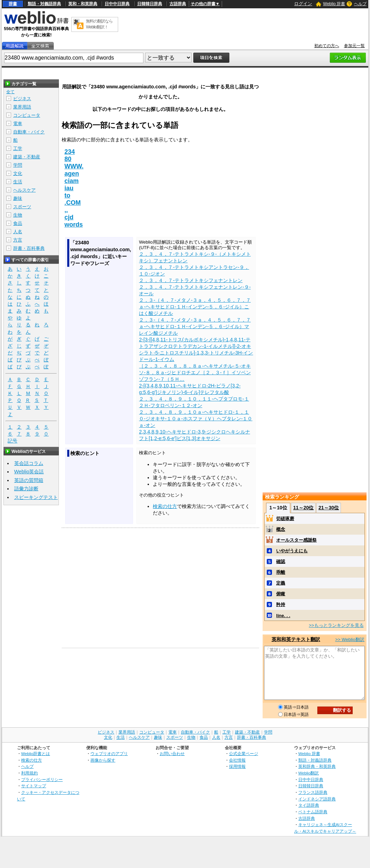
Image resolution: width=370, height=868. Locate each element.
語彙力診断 (26, 489)
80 (68, 159)
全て (10, 92)
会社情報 (237, 760)
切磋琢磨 (285, 519)
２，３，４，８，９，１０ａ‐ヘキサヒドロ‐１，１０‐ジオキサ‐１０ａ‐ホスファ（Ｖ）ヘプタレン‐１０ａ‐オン (196, 419)
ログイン (303, 4)
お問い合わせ (172, 753)
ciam (72, 181)
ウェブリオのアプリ (109, 753)
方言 (18, 240)
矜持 (281, 604)
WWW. (74, 166)
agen (72, 174)
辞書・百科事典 (29, 248)
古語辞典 (178, 4)
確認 (281, 562)
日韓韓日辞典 (150, 4)
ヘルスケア (24, 190)
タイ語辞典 (309, 805)
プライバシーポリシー (42, 779)
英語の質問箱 (29, 480)
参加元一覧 (354, 46)
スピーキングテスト (36, 497)
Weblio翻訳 (309, 773)
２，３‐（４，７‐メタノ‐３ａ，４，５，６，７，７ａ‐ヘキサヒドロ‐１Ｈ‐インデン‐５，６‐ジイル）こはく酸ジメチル (195, 307)
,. (66, 210)
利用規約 (29, 773)
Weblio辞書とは (36, 753)
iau (69, 188)
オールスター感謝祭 (296, 540)
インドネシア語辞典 (317, 799)
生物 (18, 215)
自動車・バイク (29, 132)
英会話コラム (29, 463)
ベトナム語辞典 (313, 812)
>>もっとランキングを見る (336, 625)
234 (70, 152)
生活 (18, 182)
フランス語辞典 (313, 792)
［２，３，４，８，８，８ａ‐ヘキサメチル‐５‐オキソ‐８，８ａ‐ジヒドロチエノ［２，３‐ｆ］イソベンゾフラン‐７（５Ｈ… (195, 372)
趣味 (18, 198)
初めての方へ (327, 46)
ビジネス (22, 99)
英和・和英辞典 (83, 4)
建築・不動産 (27, 157)
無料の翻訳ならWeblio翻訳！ (99, 24)
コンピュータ (27, 115)
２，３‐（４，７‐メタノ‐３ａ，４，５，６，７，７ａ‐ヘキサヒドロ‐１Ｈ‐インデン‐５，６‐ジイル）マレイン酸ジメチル (195, 326)
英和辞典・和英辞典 (317, 766)
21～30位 (329, 508)
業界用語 (22, 107)
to (67, 195)
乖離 (281, 572)
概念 (281, 529)
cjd (69, 217)
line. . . (283, 616)
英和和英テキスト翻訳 (296, 639)
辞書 (13, 4)
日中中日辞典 (117, 4)
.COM (73, 203)
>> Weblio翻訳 (350, 639)
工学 (18, 148)
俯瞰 (281, 594)
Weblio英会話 (29, 472)
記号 (12, 441)
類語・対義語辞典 (44, 4)
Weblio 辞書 (334, 4)
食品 (18, 223)
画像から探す (103, 760)
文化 (18, 173)
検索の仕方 (165, 506)
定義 (281, 583)
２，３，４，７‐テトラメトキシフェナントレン (191, 280)
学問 (18, 165)
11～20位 (303, 508)
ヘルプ (360, 4)
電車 (18, 124)
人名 (18, 232)
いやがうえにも (292, 551)
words (74, 225)
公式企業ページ (244, 753)
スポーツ (22, 207)
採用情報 (237, 766)
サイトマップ (34, 786)
